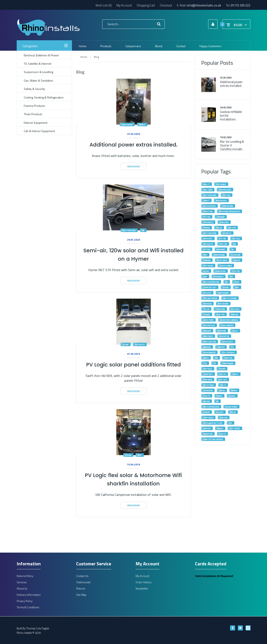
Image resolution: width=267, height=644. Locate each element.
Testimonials (83, 582)
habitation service (213, 439)
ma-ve (233, 412)
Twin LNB (220, 309)
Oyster (223, 244)
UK (235, 244)
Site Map (81, 595)
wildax (207, 401)
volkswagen (209, 353)
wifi (140, 455)
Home (84, 57)
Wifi (205, 255)
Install (236, 239)
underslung (225, 190)
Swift (235, 374)
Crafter (228, 358)
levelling (224, 222)
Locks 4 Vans (226, 266)
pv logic (235, 309)
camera (235, 315)
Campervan (219, 255)
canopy (221, 347)
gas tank (208, 190)
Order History (144, 582)
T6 (232, 347)
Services (22, 582)
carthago (208, 418)
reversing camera (229, 320)
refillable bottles (213, 423)
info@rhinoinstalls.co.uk (204, 5)
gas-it (207, 184)
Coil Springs (228, 353)
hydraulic (219, 277)
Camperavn (228, 363)
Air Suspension (211, 282)
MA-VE (219, 228)
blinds (232, 396)
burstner (208, 320)
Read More (133, 167)
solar (126, 345)
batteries (235, 429)
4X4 (231, 277)
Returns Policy (25, 576)
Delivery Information (29, 595)
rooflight (228, 342)
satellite (140, 345)
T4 (215, 363)
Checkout (166, 5)
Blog (96, 57)
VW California (210, 298)
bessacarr (223, 304)
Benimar (221, 249)
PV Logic (207, 293)
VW (216, 358)
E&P (205, 277)
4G (233, 249)
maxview (207, 304)
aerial (222, 391)
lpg (230, 423)
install (227, 195)
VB (227, 282)
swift (206, 201)
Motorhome (210, 233)
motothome (230, 298)
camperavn (223, 293)
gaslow (224, 418)
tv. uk (206, 309)
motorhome (129, 230)
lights (222, 434)
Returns (81, 588)
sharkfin (208, 391)
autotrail (209, 385)
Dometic (227, 233)
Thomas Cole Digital (38, 628)
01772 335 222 (241, 5)
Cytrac (207, 249)
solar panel (231, 407)
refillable (221, 184)
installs (208, 369)
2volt (235, 331)
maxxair (207, 331)
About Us (22, 588)
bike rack (208, 380)
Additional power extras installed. (133, 145)
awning (207, 347)
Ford (237, 282)
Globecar (236, 255)
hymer (207, 412)
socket (220, 412)
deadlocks (221, 271)
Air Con (232, 228)
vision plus (209, 325)
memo (234, 391)
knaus (142, 125)
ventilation (210, 342)
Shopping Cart (146, 5)
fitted (207, 217)
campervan (127, 125)
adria (206, 358)
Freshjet (208, 239)
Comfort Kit (210, 287)
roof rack (222, 260)
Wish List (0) (104, 5)
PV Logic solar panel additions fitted (133, 365)
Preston (208, 212)
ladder (237, 260)
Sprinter (224, 336)
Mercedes (208, 336)
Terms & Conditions (28, 607)
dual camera (227, 325)
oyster (236, 271)
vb (143, 230)
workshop (221, 201)
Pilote (223, 374)
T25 (205, 363)
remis (219, 396)
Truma (222, 369)
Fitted (222, 239)
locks (206, 271)
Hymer (207, 228)
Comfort (208, 374)
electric (223, 380)
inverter (208, 434)
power (207, 315)
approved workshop (229, 212)
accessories (210, 206)
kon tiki (221, 315)
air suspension (211, 407)
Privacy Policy (25, 601)
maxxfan (222, 331)
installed (208, 266)
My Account (124, 5)
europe (207, 429)
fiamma (207, 260)
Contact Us (82, 576)
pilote (207, 396)
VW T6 (223, 385)
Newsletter (142, 588)
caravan (221, 217)
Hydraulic (208, 222)
